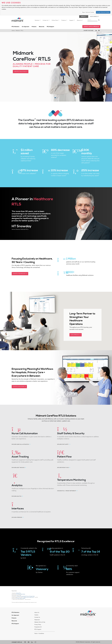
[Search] (99, 20)
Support (72, 20)
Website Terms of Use (40, 622)
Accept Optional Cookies (103, 12)
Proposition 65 (38, 627)
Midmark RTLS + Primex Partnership (67, 491)
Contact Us (46, 20)
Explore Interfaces (17, 517)
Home (13, 31)
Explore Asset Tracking (18, 468)
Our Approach (26, 27)
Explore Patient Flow (63, 468)
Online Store (55, 20)
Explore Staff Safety (63, 444)
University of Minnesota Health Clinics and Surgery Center (25, 596)
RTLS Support (50, 27)
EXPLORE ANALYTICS (17, 496)
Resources (42, 27)
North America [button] (94, 17)
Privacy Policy (38, 625)
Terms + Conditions (39, 633)
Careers (36, 615)
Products (64, 20)
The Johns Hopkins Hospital (21, 598)
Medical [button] (84, 17)
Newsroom (37, 620)
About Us (79, 20)
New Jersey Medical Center (21, 594)
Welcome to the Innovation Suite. (29, 597)
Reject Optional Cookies (88, 12)
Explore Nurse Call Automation (20, 444)
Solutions (37, 20)
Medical (18, 31)
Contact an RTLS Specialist (91, 27)
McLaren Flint (18, 593)
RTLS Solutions (15, 27)
